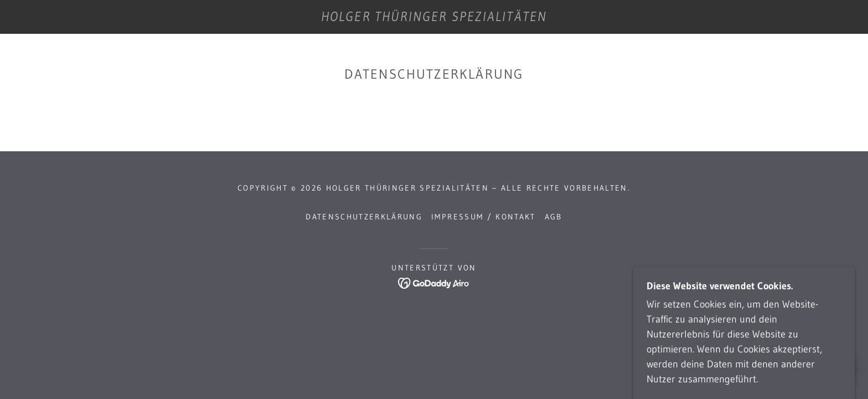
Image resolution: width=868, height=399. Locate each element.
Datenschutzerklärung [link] (364, 217)
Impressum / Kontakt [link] (483, 217)
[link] (434, 18)
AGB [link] (554, 217)
